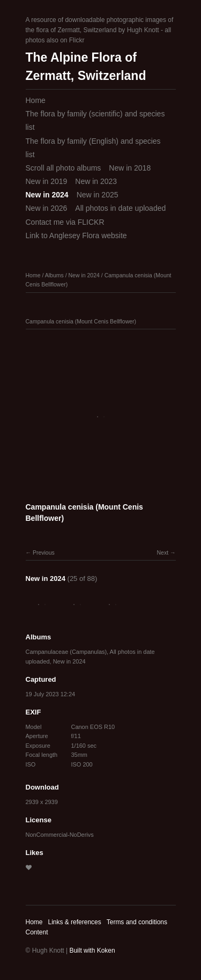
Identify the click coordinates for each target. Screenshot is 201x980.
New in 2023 (96, 181)
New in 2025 (98, 195)
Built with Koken (92, 950)
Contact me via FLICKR (65, 222)
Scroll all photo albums (64, 168)
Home (36, 100)
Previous (44, 552)
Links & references (74, 922)
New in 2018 (130, 168)
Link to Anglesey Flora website (76, 235)
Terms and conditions (137, 922)
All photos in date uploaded (120, 208)
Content (37, 932)
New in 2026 (47, 208)
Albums (54, 275)
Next (162, 552)
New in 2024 (47, 195)
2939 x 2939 (42, 802)
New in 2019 (47, 181)
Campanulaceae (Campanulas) (66, 652)
